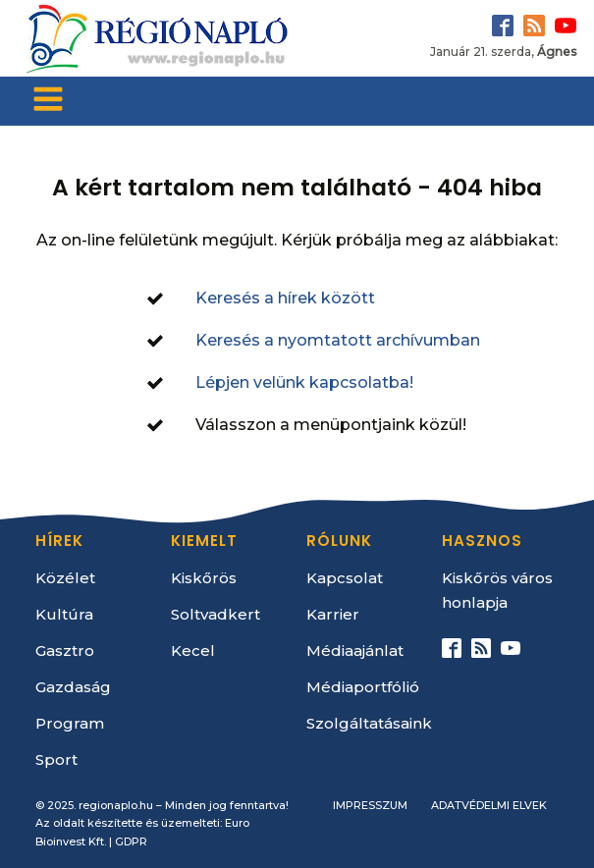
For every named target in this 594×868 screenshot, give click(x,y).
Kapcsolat (345, 578)
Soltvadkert (216, 614)
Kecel (193, 651)
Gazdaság (73, 687)
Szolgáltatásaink (369, 723)
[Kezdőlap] (155, 38)
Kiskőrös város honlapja (497, 590)
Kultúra (64, 614)
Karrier (333, 614)
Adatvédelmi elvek (489, 805)
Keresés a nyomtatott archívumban (338, 340)
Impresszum (370, 805)
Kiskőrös (204, 578)
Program (70, 723)
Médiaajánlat (355, 651)
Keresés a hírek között (285, 298)
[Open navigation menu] (48, 101)
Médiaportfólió (363, 687)
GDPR (131, 841)
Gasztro (65, 651)
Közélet (65, 578)
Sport (56, 759)
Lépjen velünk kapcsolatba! (304, 382)
